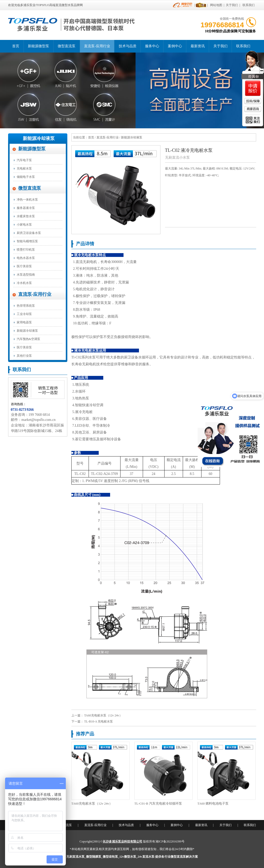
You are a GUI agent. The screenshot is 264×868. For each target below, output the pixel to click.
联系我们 (249, 5)
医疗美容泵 (24, 266)
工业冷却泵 (24, 314)
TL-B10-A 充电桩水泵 (99, 721)
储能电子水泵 (26, 177)
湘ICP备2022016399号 (170, 841)
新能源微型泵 (38, 46)
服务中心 (152, 46)
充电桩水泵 (24, 168)
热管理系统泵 (26, 306)
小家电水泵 (24, 225)
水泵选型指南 (26, 275)
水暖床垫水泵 (26, 216)
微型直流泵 (67, 46)
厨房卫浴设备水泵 (29, 233)
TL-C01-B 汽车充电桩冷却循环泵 (158, 803)
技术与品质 (128, 46)
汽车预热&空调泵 (28, 339)
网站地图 (216, 5)
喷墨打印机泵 (26, 250)
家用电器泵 (24, 322)
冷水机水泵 (24, 283)
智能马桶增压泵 (27, 241)
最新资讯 (198, 46)
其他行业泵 (24, 356)
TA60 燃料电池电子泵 (213, 803)
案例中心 (175, 46)
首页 (16, 46)
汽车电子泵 (24, 160)
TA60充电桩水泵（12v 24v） (103, 715)
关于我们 (232, 5)
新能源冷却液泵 (39, 138)
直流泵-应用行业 (97, 46)
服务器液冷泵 (26, 208)
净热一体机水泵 (27, 200)
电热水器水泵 (26, 258)
